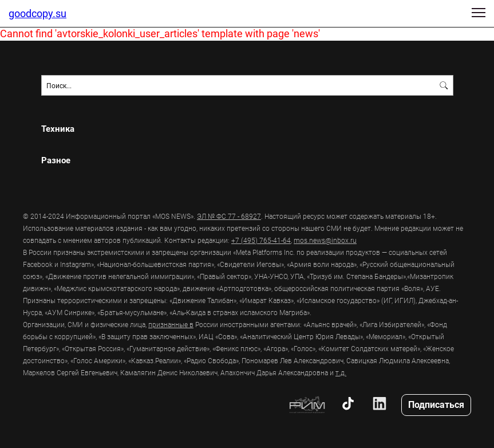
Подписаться (436, 404)
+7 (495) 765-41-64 (261, 240)
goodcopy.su (37, 13)
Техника (58, 129)
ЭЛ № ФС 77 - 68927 (229, 216)
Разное (56, 160)
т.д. (341, 372)
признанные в (171, 324)
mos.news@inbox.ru (325, 240)
